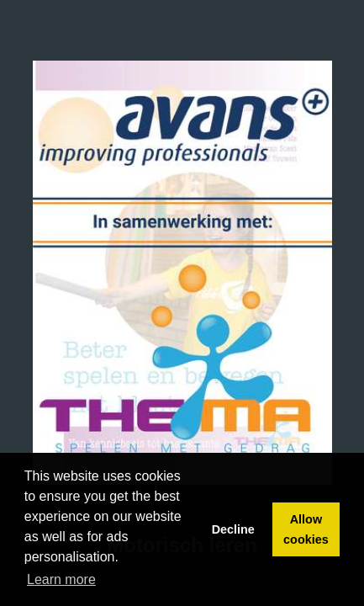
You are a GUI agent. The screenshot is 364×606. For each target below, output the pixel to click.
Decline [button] (233, 529)
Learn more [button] (61, 579)
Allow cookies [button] (306, 529)
